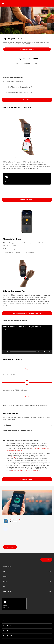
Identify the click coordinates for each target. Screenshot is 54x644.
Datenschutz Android (9, 631)
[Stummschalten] (39, 352)
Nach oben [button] (46, 560)
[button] (50, 3)
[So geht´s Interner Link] (27, 582)
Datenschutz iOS (7, 636)
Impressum (6, 621)
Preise (35, 64)
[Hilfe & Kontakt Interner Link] (27, 592)
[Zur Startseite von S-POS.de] (3, 3)
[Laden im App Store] (27, 179)
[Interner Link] (13, 457)
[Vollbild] (50, 352)
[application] (27, 340)
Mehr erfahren (27, 100)
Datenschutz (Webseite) (9, 626)
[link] (26, 471)
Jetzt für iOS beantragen (27, 49)
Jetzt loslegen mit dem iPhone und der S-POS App (27, 313)
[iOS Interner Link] (27, 572)
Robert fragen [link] (10, 547)
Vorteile (18, 64)
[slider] (23, 352)
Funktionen (27, 64)
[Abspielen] (4, 352)
